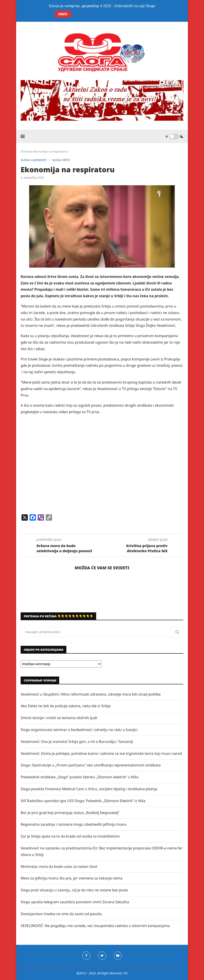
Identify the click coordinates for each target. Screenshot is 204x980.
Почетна (27, 151)
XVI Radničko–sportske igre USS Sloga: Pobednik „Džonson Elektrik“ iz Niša (83, 801)
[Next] (80, 14)
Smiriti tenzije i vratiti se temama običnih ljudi (59, 718)
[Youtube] (118, 956)
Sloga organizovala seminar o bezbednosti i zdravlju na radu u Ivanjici (79, 730)
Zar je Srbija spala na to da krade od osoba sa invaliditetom (70, 836)
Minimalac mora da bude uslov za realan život (59, 867)
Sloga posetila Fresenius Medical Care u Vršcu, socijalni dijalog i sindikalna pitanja (89, 789)
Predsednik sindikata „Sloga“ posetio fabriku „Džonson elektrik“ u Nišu (80, 777)
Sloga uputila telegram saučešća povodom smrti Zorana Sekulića (75, 902)
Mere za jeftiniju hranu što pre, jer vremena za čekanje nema (72, 878)
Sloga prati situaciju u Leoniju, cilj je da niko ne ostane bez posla (74, 890)
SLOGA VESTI (61, 160)
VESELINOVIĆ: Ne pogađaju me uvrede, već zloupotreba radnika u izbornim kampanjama (95, 926)
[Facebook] (86, 956)
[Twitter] (102, 956)
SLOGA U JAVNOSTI (34, 160)
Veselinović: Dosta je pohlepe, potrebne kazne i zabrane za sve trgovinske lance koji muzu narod (101, 753)
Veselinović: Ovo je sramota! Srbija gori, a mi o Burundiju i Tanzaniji (77, 742)
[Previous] (76, 14)
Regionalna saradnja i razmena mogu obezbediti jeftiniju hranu (74, 824)
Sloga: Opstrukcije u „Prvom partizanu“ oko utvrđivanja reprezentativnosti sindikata (91, 765)
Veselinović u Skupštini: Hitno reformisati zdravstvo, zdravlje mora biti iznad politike (91, 694)
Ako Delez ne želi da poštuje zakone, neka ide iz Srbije (66, 706)
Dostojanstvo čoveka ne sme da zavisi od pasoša (61, 914)
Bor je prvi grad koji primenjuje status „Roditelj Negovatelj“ (70, 813)
